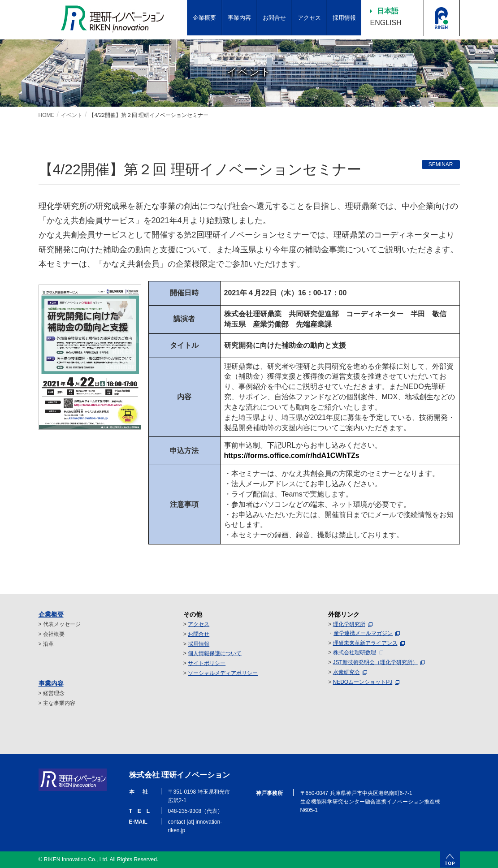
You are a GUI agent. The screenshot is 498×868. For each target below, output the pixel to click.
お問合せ (199, 634)
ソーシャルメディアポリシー (223, 673)
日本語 (388, 11)
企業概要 (51, 614)
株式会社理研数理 (355, 652)
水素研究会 (346, 672)
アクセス (199, 624)
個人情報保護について (215, 653)
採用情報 (199, 644)
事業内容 (51, 683)
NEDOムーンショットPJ (363, 682)
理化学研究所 (349, 624)
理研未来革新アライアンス (365, 643)
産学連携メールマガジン (363, 633)
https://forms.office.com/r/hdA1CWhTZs (292, 456)
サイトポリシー (207, 663)
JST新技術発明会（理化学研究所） (375, 662)
